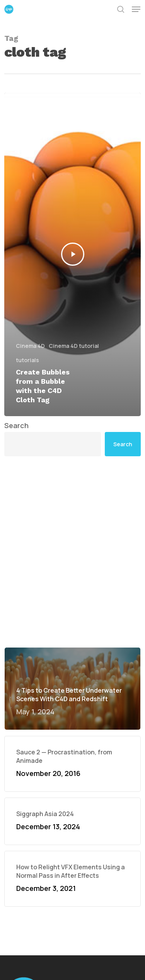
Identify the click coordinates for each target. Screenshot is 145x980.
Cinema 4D (30, 346)
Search (16, 425)
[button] (136, 9)
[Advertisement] (72, 552)
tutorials (27, 360)
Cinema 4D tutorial (74, 346)
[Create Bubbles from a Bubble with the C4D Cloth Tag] (72, 254)
